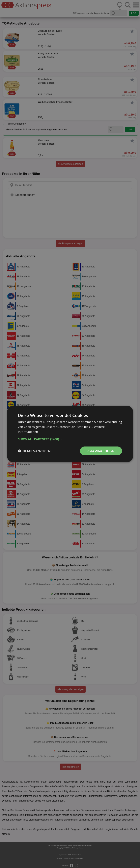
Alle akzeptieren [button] (101, 451)
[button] (70, 439)
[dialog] (70, 434)
